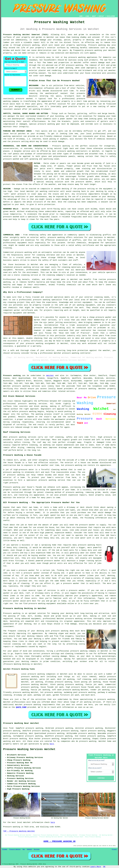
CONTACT (101, 16)
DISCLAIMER (111, 16)
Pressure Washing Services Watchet (29, 749)
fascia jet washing (40, 690)
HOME (81, 16)
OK (104, 867)
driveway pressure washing (59, 682)
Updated (29, 849)
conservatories (44, 154)
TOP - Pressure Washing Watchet (19, 831)
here (52, 744)
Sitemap (5, 849)
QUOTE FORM (21, 707)
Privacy (114, 849)
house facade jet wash (52, 687)
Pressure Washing (15, 849)
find (11, 728)
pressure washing (31, 45)
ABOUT (94, 16)
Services (37, 849)
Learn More (96, 867)
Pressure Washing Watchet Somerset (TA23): (26, 35)
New (24, 849)
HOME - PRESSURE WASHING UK (59, 841)
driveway (41, 134)
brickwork (46, 109)
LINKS (87, 16)
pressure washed (11, 217)
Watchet (50, 376)
